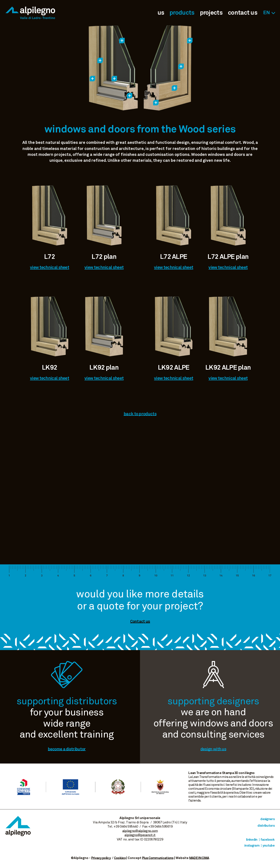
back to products (140, 414)
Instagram (252, 846)
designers (267, 819)
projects (211, 13)
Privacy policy (101, 858)
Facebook (268, 840)
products (182, 13)
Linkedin (252, 840)
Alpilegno (30, 13)
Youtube (269, 846)
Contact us (140, 622)
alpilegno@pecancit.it (140, 835)
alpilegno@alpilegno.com (140, 831)
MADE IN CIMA (199, 858)
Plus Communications (158, 858)
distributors (266, 826)
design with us (213, 749)
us (161, 13)
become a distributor (67, 749)
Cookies (120, 858)
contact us (243, 13)
